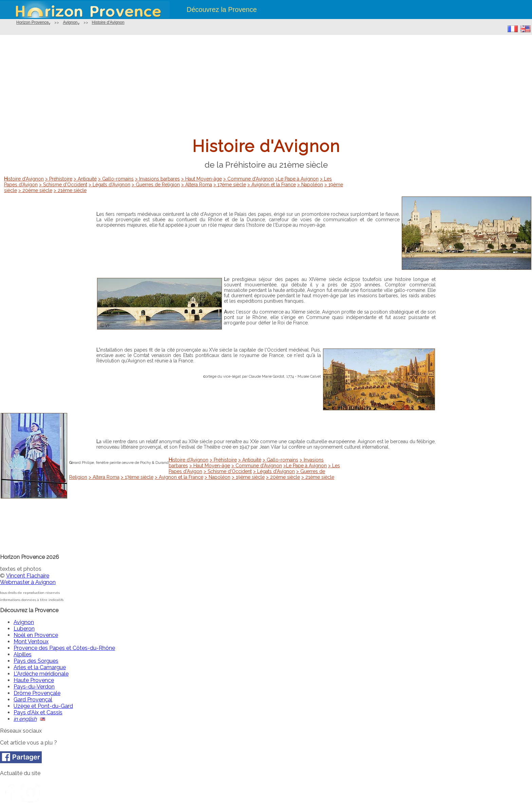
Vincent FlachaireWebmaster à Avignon (28, 579)
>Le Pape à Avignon (297, 179)
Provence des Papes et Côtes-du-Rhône (64, 648)
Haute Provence (34, 680)
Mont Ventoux (31, 642)
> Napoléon (310, 185)
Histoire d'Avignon (108, 22)
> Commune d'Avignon (249, 179)
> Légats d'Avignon (109, 185)
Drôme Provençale (37, 693)
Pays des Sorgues (36, 661)
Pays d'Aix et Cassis (38, 712)
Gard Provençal (33, 700)
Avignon (70, 22)
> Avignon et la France (272, 185)
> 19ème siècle (248, 477)
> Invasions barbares (157, 179)
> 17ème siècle (230, 185)
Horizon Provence (32, 22)
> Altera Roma (197, 185)
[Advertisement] (266, 86)
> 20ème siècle (35, 190)
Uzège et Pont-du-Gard (43, 706)
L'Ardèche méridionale (41, 674)
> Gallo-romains (116, 179)
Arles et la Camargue (40, 667)
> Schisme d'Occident (63, 185)
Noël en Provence (36, 635)
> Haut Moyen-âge (202, 179)
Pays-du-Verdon (34, 687)
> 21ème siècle (70, 190)
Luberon (24, 629)
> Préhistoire (59, 179)
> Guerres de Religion (156, 185)
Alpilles (23, 654)
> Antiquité (85, 179)
